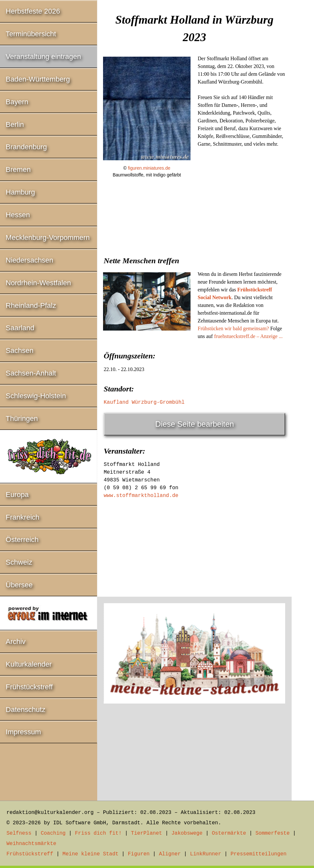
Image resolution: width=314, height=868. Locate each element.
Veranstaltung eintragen (43, 56)
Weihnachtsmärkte (31, 844)
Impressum (23, 732)
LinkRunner (206, 854)
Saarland (20, 328)
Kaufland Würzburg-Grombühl (144, 402)
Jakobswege (187, 833)
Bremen (18, 169)
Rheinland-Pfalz (31, 305)
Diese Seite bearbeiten (195, 424)
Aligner (170, 854)
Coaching (53, 833)
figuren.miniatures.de (149, 168)
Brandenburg (26, 147)
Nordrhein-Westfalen (38, 283)
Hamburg (20, 192)
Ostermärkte (229, 833)
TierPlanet (146, 833)
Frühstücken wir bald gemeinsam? (233, 328)
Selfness (19, 833)
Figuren (139, 854)
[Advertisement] (194, 232)
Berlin (15, 124)
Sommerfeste (273, 833)
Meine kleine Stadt (91, 854)
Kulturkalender (29, 664)
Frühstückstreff (29, 687)
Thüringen (22, 418)
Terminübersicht (31, 34)
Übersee (19, 585)
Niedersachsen (30, 260)
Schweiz (19, 562)
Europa (17, 495)
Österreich (22, 540)
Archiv (16, 642)
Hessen (18, 215)
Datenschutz (26, 710)
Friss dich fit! (98, 833)
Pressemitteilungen (258, 854)
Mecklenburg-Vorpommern (48, 237)
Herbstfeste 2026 (33, 11)
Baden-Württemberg (38, 79)
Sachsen (20, 350)
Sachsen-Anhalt (31, 373)
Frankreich (23, 517)
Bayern (17, 102)
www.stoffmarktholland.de (141, 496)
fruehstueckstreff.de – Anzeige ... (249, 336)
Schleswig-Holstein (36, 396)
